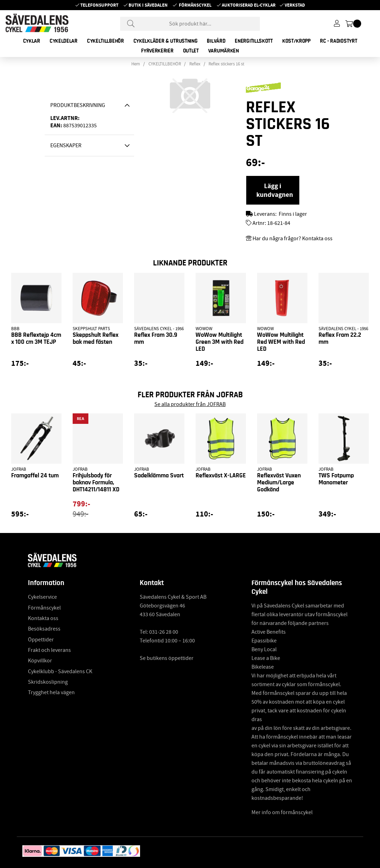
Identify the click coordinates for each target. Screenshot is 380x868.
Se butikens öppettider (167, 658)
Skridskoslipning (48, 682)
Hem (136, 64)
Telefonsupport (99, 5)
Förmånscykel (195, 5)
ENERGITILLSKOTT (254, 41)
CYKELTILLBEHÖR (105, 41)
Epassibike (264, 641)
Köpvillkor (40, 661)
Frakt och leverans (49, 650)
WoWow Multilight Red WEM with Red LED (281, 342)
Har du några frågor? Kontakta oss (293, 239)
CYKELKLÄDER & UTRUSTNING (166, 41)
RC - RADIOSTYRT (339, 41)
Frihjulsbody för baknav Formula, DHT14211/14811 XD (96, 483)
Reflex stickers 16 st (226, 64)
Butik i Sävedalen (148, 5)
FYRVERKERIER (157, 51)
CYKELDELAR (64, 41)
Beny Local (264, 649)
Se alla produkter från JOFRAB (190, 404)
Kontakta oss (43, 618)
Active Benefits (269, 632)
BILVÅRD (216, 41)
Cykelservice (42, 597)
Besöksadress (44, 629)
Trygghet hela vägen (51, 692)
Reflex (195, 64)
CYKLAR (32, 41)
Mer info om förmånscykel (282, 812)
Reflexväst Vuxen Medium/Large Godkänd (279, 483)
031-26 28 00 (164, 632)
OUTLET (191, 51)
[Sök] (190, 24)
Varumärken (224, 51)
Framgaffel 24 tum (35, 476)
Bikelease (263, 667)
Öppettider (41, 640)
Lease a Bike (266, 658)
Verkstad (295, 5)
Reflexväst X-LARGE (221, 476)
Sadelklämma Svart (159, 476)
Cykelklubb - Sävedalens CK (60, 671)
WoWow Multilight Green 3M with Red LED (220, 342)
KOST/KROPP (296, 41)
